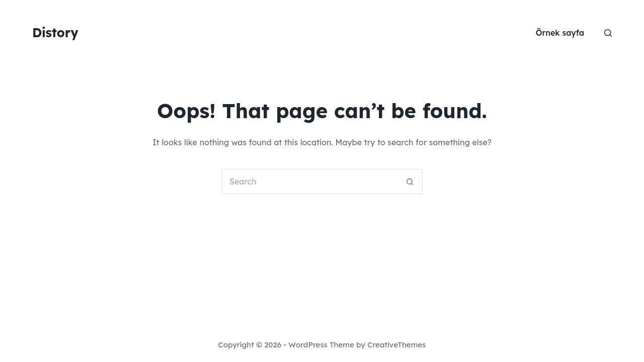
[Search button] (410, 182)
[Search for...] (309, 182)
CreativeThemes (396, 345)
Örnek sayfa (560, 33)
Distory (55, 32)
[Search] (608, 33)
